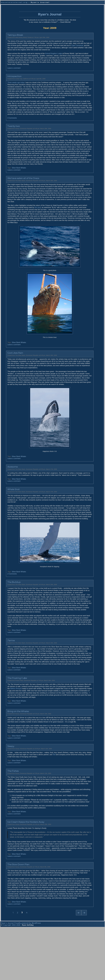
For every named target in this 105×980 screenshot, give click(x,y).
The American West (87, 195)
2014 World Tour (86, 78)
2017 (82, 147)
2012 (82, 158)
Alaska (83, 81)
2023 (82, 133)
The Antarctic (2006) (87, 193)
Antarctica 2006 (86, 112)
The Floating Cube (13, 714)
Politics (83, 119)
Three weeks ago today (12, 84)
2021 (82, 138)
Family (83, 87)
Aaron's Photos (86, 204)
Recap (83, 83)
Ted (63, 797)
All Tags (83, 74)
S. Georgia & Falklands (88, 197)
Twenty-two (9, 134)
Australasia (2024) (87, 37)
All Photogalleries (86, 188)
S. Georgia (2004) (87, 60)
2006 (82, 172)
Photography (85, 76)
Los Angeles (85, 110)
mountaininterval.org (14, 2)
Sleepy (7, 789)
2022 (82, 136)
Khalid (83, 214)
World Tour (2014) (87, 39)
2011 (82, 160)
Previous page (63, 970)
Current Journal (86, 35)
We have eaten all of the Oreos (19, 191)
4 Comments (8, 126)
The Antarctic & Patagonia (89, 199)
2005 (82, 174)
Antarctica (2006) (86, 55)
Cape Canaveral (20, 45)
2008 (82, 167)
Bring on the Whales (14, 749)
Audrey (83, 211)
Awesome (8, 488)
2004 (82, 176)
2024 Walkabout (86, 85)
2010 (82, 162)
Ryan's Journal (40, 9)
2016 (82, 149)
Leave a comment (10, 70)
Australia (84, 99)
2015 (82, 151)
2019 (82, 142)
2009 (82, 165)
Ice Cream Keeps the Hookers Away (22, 871)
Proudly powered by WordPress (28, 976)
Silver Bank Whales (15, 180)
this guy (43, 222)
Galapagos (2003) (87, 64)
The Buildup (10, 609)
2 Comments (8, 601)
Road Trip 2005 (86, 103)
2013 (82, 156)
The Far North (85, 202)
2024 (82, 131)
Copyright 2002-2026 (12, 978)
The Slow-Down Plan (14, 915)
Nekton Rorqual (34, 724)
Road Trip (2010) (86, 44)
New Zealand (85, 101)
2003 (82, 178)
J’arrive (7, 672)
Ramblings (84, 90)
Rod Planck (85, 216)
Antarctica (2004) (86, 62)
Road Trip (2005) (86, 57)
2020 (82, 140)
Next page (69, 970)
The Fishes (9, 813)
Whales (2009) (86, 48)
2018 (82, 144)
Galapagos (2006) (87, 53)
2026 (82, 126)
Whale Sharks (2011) (88, 42)
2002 (82, 181)
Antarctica (84, 92)
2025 (82, 129)
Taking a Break (11, 32)
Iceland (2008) (86, 51)
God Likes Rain (11, 370)
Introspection (10, 78)
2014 (82, 154)
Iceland (83, 105)
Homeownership (86, 114)
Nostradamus (85, 108)
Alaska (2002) (85, 66)
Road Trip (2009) (86, 46)
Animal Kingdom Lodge (49, 53)
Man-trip (84, 96)
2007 (82, 169)
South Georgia (86, 94)
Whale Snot (9, 512)
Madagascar (85, 117)
